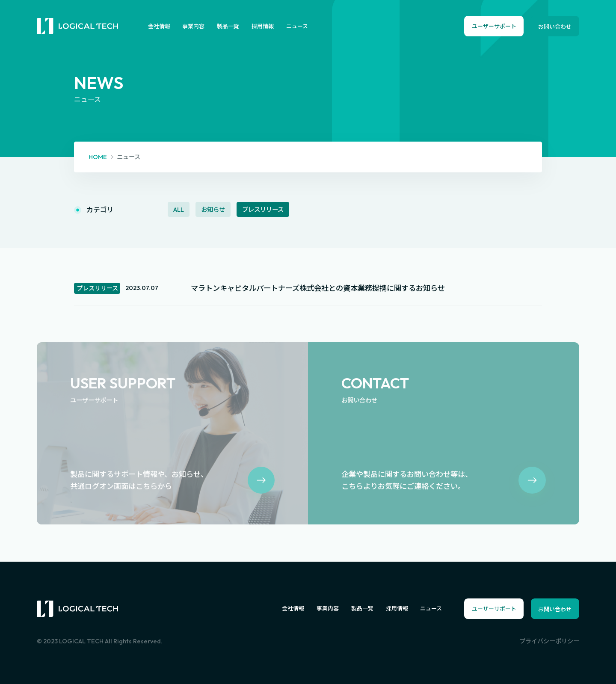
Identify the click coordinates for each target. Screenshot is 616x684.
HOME (98, 157)
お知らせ (213, 209)
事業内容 (193, 26)
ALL (179, 209)
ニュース (297, 26)
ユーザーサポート (494, 26)
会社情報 (159, 26)
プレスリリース (263, 209)
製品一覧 (228, 26)
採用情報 (263, 26)
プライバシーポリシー (549, 641)
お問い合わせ (555, 27)
